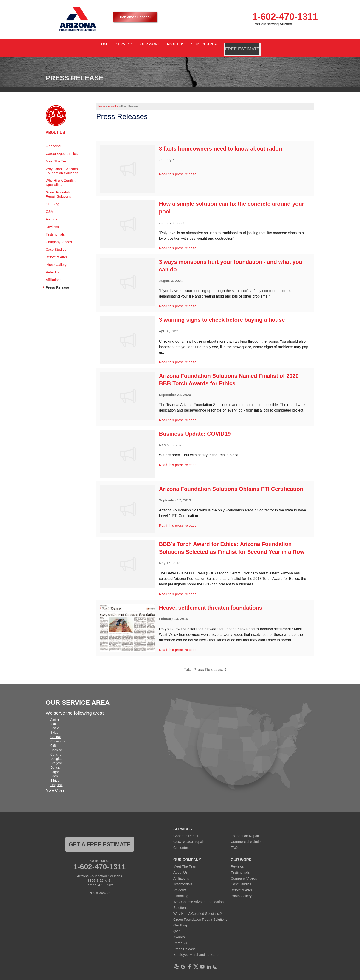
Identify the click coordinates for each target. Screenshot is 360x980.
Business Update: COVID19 (195, 428)
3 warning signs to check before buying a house (222, 314)
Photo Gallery (56, 258)
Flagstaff (56, 778)
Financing (53, 140)
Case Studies (56, 243)
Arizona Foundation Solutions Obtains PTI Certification (231, 483)
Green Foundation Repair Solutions (60, 188)
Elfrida (55, 774)
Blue (53, 717)
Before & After (56, 251)
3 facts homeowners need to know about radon (221, 142)
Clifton (55, 739)
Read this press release (178, 168)
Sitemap (234, 976)
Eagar (55, 765)
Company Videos (59, 235)
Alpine (55, 713)
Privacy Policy (191, 976)
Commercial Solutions (247, 835)
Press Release (57, 281)
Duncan (56, 761)
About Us (55, 126)
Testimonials (55, 228)
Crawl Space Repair (189, 835)
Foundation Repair (245, 829)
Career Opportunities (62, 147)
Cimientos (181, 841)
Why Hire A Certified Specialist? (61, 176)
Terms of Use (214, 976)
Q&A (49, 205)
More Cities (55, 784)
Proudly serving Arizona (273, 24)
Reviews (52, 220)
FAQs (235, 841)
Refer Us (52, 266)
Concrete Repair (186, 829)
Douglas (56, 752)
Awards (51, 213)
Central (55, 730)
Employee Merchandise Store (196, 948)
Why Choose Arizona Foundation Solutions (62, 164)
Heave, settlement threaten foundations (211, 601)
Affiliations (53, 273)
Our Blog (52, 197)
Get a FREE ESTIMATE (99, 838)
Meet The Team (58, 155)
